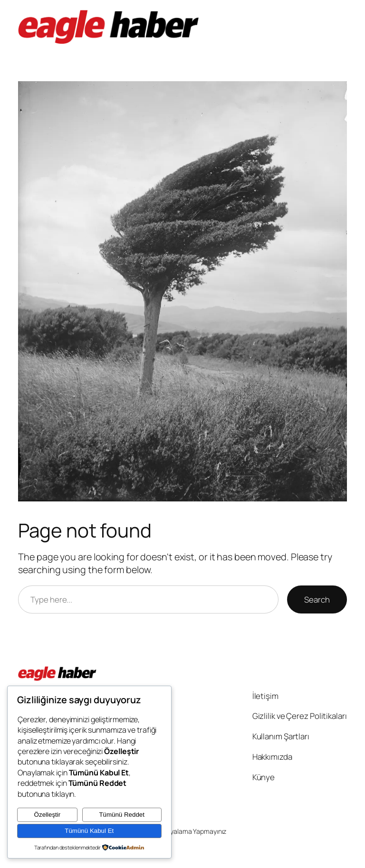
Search (317, 599)
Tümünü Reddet (122, 815)
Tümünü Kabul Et (89, 831)
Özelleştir (48, 815)
